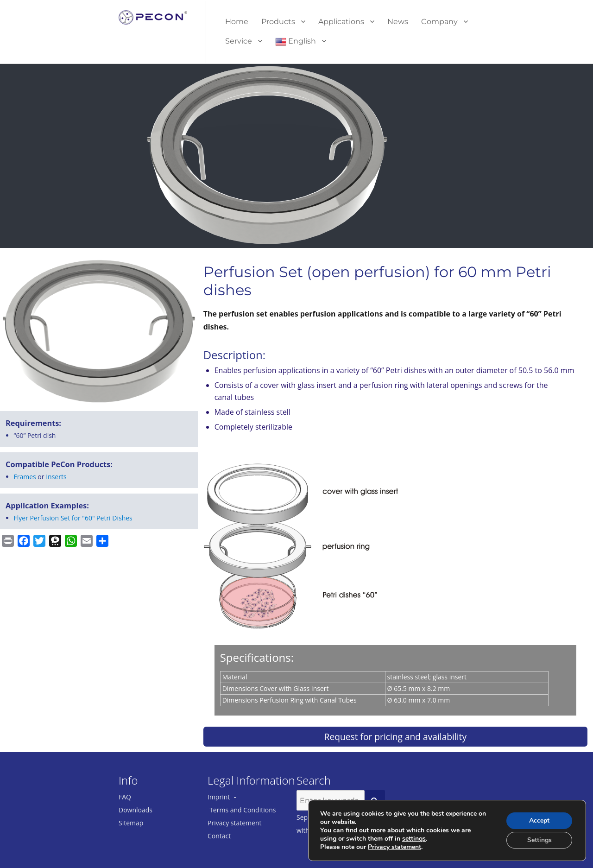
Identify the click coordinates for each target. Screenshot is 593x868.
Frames (25, 477)
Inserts (56, 477)
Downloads (136, 810)
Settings (539, 840)
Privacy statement (235, 823)
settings (414, 839)
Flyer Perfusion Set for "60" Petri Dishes (73, 518)
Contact (219, 836)
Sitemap (131, 823)
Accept (539, 820)
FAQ (125, 797)
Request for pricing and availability (395, 737)
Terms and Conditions (243, 810)
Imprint (219, 797)
